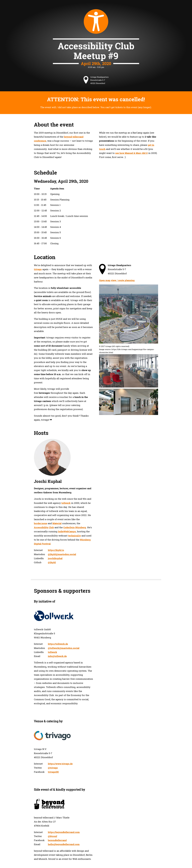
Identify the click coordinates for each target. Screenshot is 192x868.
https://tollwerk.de (58, 644)
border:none (41, 523)
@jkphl (52, 562)
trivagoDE (53, 772)
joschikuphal (55, 558)
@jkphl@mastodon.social (62, 554)
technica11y (74, 536)
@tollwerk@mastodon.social (64, 648)
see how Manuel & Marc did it (131, 153)
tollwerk (66, 503)
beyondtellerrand (57, 840)
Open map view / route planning (117, 280)
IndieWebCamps (67, 531)
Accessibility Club (44, 527)
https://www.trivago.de (60, 764)
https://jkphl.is (56, 550)
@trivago (53, 768)
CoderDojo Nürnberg (75, 527)
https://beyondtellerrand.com (64, 832)
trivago (38, 269)
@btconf (52, 836)
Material (57, 523)
